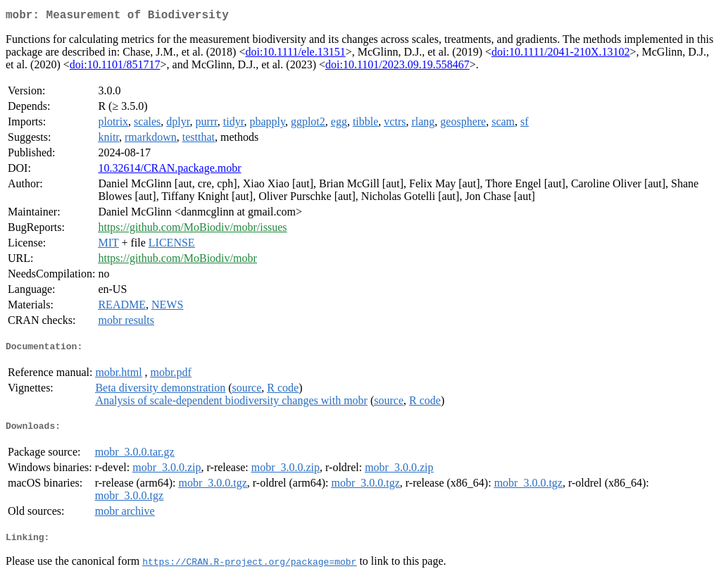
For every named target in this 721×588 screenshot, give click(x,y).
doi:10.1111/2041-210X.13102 (560, 55)
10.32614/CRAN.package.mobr (169, 171)
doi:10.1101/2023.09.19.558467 (397, 67)
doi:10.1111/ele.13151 (295, 55)
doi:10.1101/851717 (115, 67)
